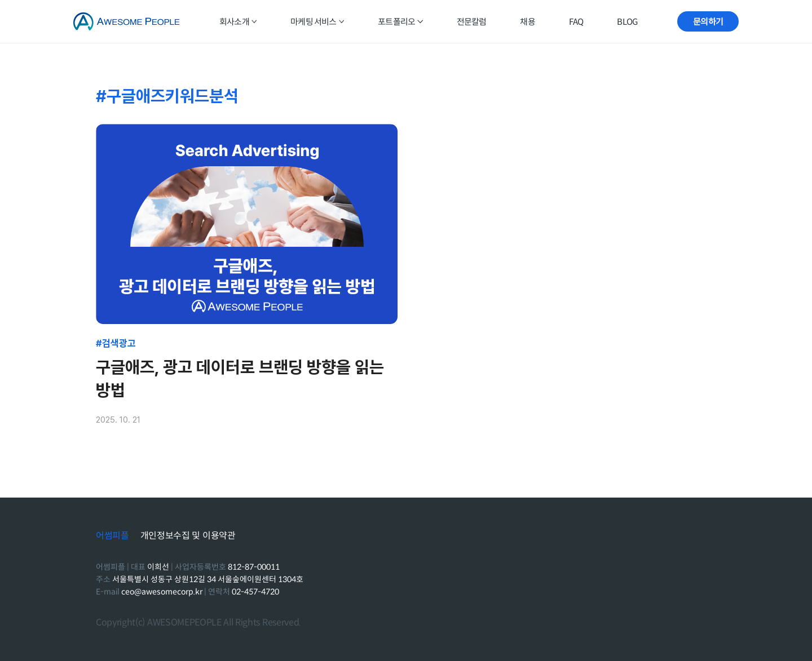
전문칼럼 (472, 22)
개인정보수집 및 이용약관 (188, 536)
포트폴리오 (400, 22)
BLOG (627, 22)
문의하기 (708, 22)
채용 (527, 22)
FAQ (576, 22)
